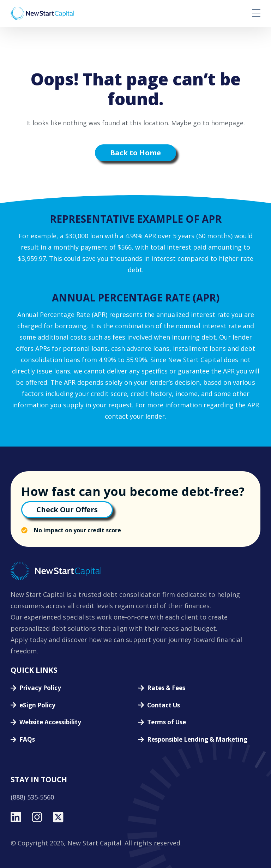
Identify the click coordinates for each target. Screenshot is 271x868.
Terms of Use (167, 722)
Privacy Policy (40, 688)
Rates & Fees (166, 688)
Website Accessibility (50, 722)
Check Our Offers (67, 510)
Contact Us (164, 705)
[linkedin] (16, 818)
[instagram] (37, 818)
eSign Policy (37, 705)
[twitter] (58, 818)
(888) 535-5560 (32, 797)
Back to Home (135, 153)
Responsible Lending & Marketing (197, 740)
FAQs (27, 740)
